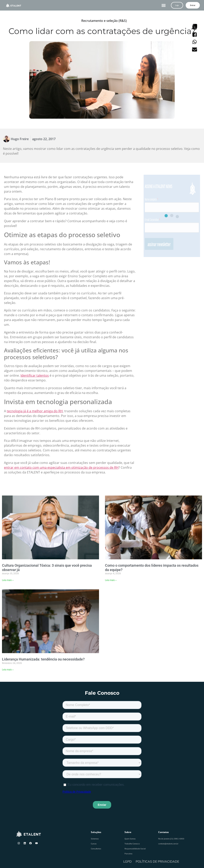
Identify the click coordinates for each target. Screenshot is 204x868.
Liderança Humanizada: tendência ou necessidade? (43, 659)
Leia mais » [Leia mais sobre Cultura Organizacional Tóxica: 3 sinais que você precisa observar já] (8, 580)
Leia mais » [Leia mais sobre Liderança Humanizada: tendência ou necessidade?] (8, 670)
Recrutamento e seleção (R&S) (104, 21)
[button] (164, 5)
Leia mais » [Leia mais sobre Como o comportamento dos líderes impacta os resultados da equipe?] (111, 580)
